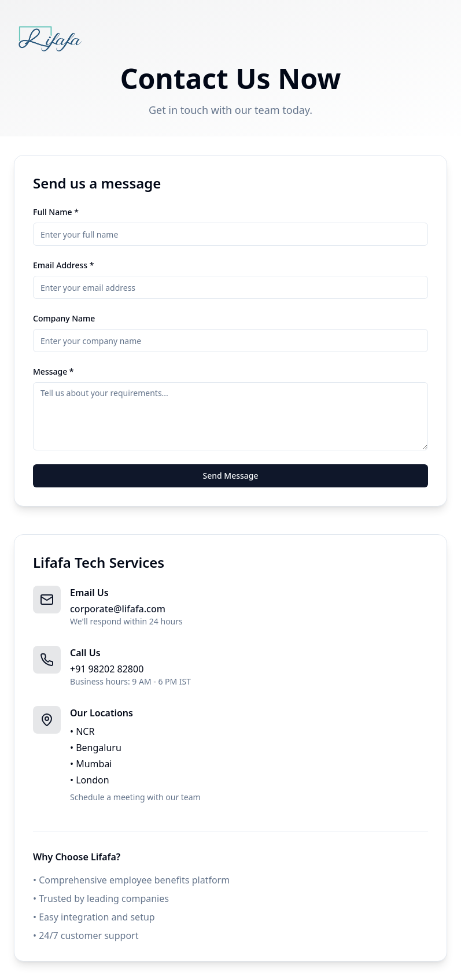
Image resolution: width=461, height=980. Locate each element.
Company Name (64, 318)
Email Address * (63, 265)
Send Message (230, 476)
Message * (54, 371)
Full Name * (56, 212)
